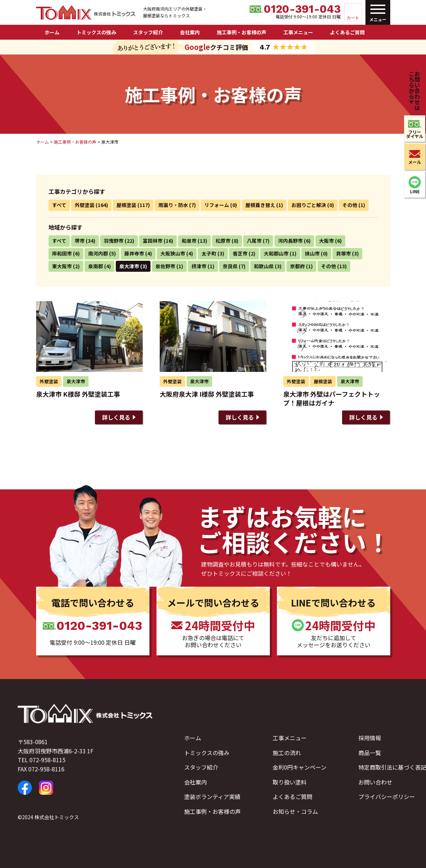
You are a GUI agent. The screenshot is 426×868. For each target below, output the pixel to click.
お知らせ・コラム (295, 811)
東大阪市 (62, 266)
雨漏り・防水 (173, 205)
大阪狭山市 (173, 253)
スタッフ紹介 (148, 32)
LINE (415, 191)
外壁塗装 (85, 205)
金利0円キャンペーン (300, 767)
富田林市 (153, 241)
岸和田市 (62, 253)
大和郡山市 (276, 253)
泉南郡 (96, 266)
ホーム (52, 32)
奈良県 (230, 266)
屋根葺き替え (260, 205)
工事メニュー (298, 32)
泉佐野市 (165, 266)
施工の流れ (287, 753)
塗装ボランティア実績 (212, 797)
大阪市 (326, 241)
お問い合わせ (375, 782)
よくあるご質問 (347, 32)
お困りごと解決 (309, 205)
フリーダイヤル (415, 134)
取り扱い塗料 (290, 782)
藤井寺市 (134, 253)
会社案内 (190, 32)
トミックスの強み (96, 32)
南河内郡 (98, 253)
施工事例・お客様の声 (242, 32)
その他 (350, 205)
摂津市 (199, 266)
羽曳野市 (114, 241)
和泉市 (189, 241)
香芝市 (240, 253)
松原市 (223, 241)
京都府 (297, 266)
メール (415, 162)
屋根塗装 (126, 205)
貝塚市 (343, 253)
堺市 (80, 241)
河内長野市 (290, 241)
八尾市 (254, 241)
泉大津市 (129, 266)
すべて (59, 205)
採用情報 (370, 738)
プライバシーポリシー (387, 797)
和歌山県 (264, 266)
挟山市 (312, 253)
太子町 (209, 253)
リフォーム (217, 205)
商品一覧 (370, 753)
